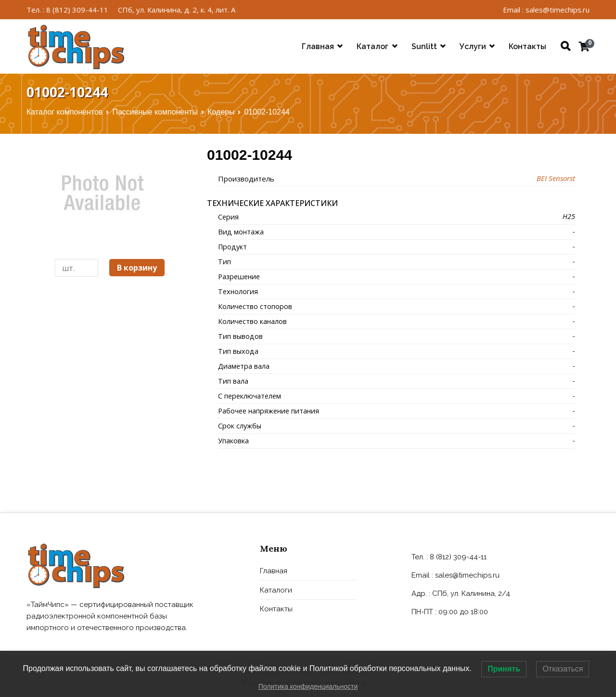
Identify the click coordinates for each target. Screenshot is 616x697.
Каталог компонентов (64, 112)
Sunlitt (424, 46)
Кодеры (221, 112)
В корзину (137, 268)
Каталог (372, 46)
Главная (318, 46)
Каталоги (276, 590)
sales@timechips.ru (467, 575)
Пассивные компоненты (155, 112)
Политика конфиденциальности (308, 686)
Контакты (527, 46)
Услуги (473, 46)
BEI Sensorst (556, 178)
